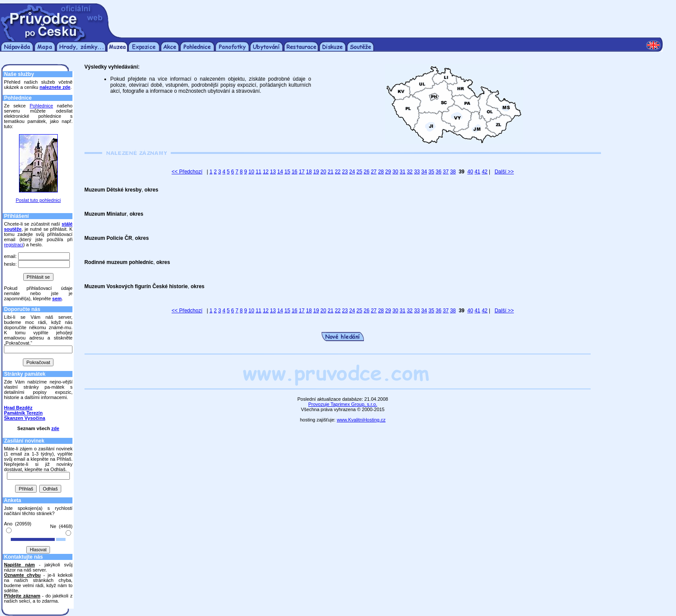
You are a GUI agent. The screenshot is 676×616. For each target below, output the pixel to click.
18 (309, 172)
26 (366, 172)
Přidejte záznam (22, 596)
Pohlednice (41, 106)
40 (470, 172)
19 (316, 172)
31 (402, 172)
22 (338, 172)
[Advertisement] (393, 16)
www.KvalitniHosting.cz (361, 420)
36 (439, 172)
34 (424, 172)
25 (359, 172)
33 (417, 172)
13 (273, 172)
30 (395, 172)
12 (266, 172)
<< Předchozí (187, 172)
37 (446, 172)
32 (410, 172)
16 (294, 172)
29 (388, 172)
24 (352, 172)
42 (484, 172)
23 (345, 172)
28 (381, 172)
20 (323, 172)
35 (431, 172)
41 (477, 172)
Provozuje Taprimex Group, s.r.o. (343, 404)
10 (251, 172)
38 (453, 172)
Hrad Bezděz (18, 408)
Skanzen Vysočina (25, 418)
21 (330, 172)
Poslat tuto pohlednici (38, 200)
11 (258, 172)
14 (280, 172)
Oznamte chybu (22, 575)
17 (302, 172)
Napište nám (19, 565)
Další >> (504, 172)
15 (287, 172)
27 (374, 172)
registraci (14, 245)
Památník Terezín (23, 413)
